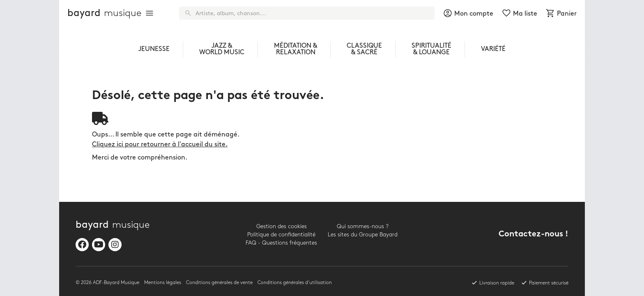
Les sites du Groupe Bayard (363, 235)
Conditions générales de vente (219, 283)
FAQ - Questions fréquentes (281, 243)
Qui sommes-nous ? (363, 226)
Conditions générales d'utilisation (295, 283)
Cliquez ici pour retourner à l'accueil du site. (160, 145)
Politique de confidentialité (281, 235)
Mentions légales (163, 283)
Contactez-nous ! (534, 235)
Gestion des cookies (282, 226)
